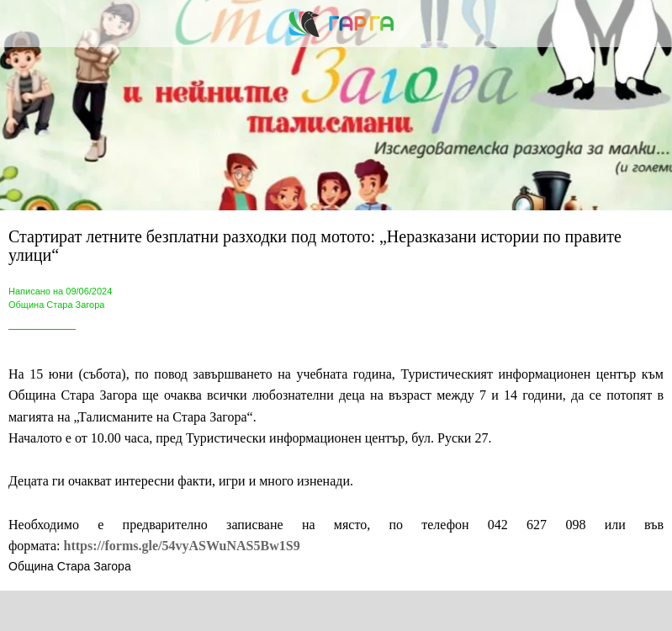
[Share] (175, 611)
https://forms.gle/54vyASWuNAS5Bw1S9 (182, 546)
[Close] (24, 24)
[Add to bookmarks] (497, 611)
